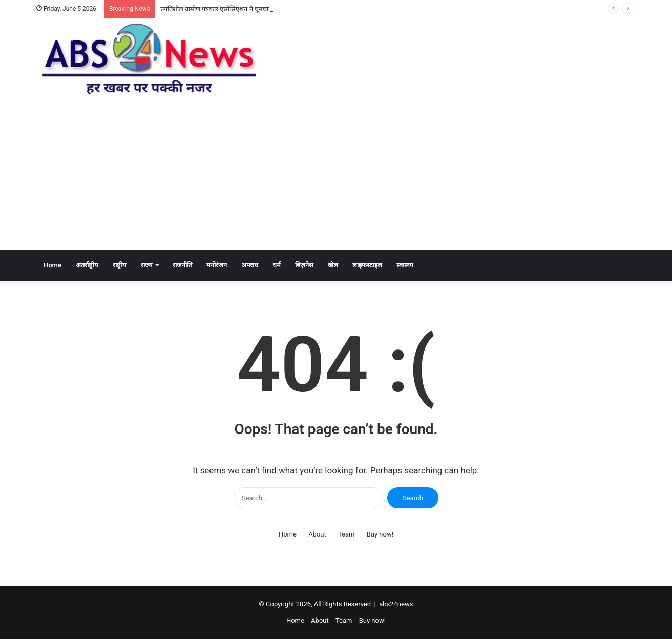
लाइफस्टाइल (367, 265)
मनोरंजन (217, 265)
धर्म (277, 265)
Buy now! (380, 534)
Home (52, 265)
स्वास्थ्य (405, 265)
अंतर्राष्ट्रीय (87, 265)
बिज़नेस (304, 265)
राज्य (147, 265)
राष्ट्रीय (120, 265)
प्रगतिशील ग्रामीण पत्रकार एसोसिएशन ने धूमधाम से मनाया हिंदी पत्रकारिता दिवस (254, 9)
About (317, 534)
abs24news (396, 604)
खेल (333, 265)
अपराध (250, 265)
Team (346, 534)
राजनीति (182, 265)
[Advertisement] (336, 173)
